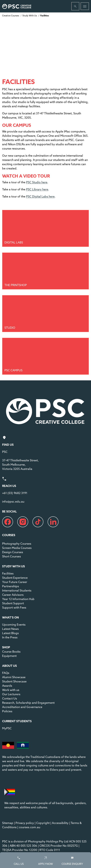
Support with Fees (14, 607)
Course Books (11, 652)
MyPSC (7, 728)
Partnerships (11, 586)
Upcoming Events (14, 625)
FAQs (6, 673)
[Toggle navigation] (85, 6)
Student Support (13, 603)
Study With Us (30, 16)
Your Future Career (15, 582)
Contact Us (10, 698)
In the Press (10, 637)
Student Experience (15, 578)
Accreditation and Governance (22, 707)
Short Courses (12, 556)
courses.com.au (30, 827)
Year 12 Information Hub (18, 599)
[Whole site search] (75, 6)
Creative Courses (11, 16)
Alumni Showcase (14, 677)
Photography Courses (17, 544)
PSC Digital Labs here (40, 196)
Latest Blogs (10, 633)
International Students (17, 590)
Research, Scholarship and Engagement (28, 703)
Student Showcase (14, 681)
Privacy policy (25, 823)
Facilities (8, 573)
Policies (7, 711)
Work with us (11, 690)
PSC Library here (37, 189)
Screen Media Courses (17, 548)
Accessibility (60, 823)
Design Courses (13, 552)
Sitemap (8, 823)
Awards (7, 686)
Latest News (10, 629)
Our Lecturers (11, 694)
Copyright (43, 823)
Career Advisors (13, 595)
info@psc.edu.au (13, 501)
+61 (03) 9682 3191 (15, 493)
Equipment (9, 656)
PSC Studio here (37, 182)
